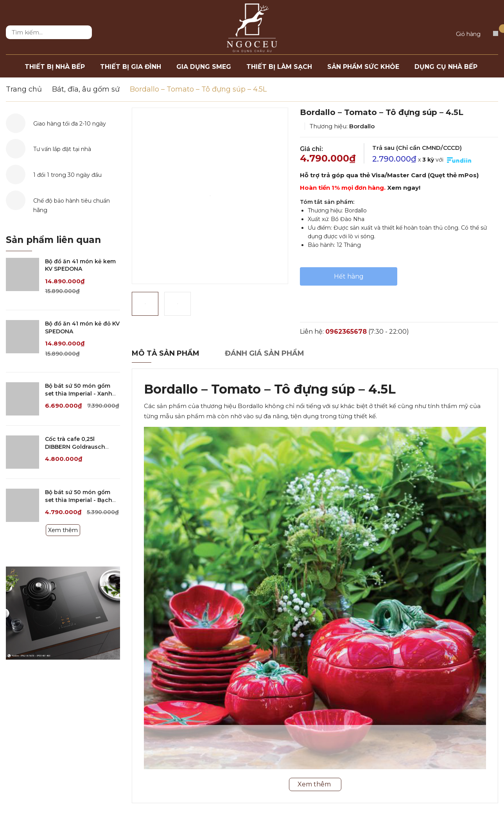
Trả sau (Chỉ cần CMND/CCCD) (417, 148)
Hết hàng (349, 276)
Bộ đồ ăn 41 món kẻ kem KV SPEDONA (80, 265)
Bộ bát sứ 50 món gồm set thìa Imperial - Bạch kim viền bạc (79, 500)
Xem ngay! (404, 188)
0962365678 (346, 332)
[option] (210, 196)
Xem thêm (63, 530)
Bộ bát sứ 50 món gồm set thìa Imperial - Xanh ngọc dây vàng (79, 393)
